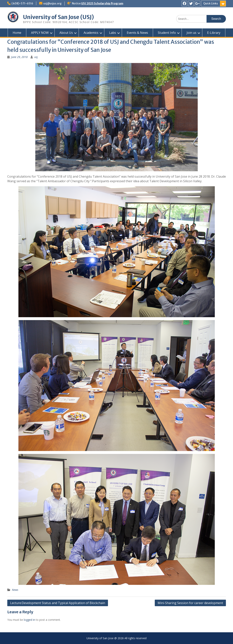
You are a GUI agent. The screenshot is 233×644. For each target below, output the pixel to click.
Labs (113, 33)
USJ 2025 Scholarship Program (102, 3)
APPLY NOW (40, 33)
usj (36, 57)
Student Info (167, 33)
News (15, 590)
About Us (66, 33)
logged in (29, 620)
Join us (191, 33)
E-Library (214, 33)
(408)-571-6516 (22, 3)
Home (17, 33)
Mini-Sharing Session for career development (190, 603)
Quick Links (211, 3)
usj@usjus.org (52, 3)
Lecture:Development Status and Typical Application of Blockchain (58, 603)
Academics (91, 33)
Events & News (137, 33)
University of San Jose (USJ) (58, 17)
